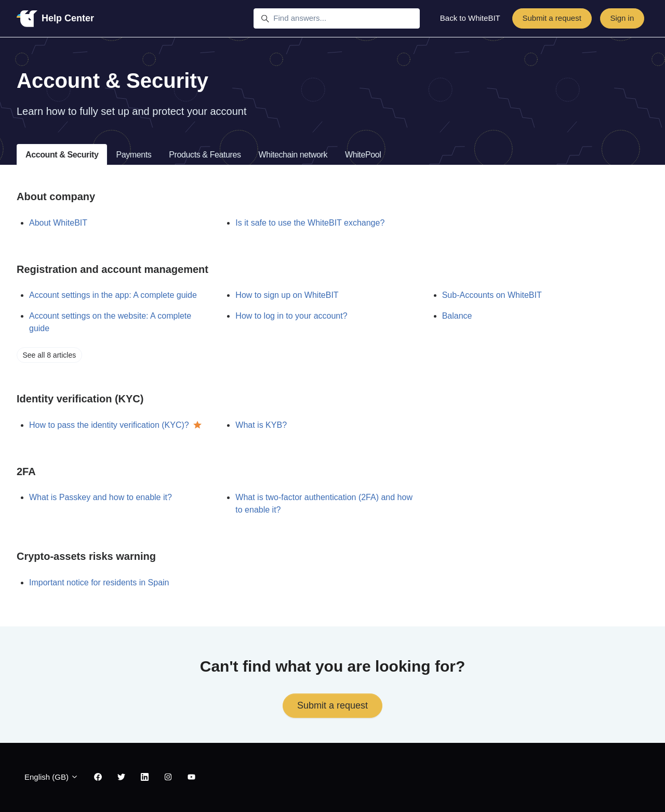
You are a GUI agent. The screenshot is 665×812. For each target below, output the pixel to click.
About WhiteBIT (58, 223)
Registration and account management (112, 269)
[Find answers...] (337, 19)
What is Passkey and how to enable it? (101, 497)
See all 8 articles (50, 355)
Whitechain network (293, 155)
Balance (457, 316)
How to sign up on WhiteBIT (287, 295)
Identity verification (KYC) (80, 399)
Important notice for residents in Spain (99, 582)
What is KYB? (261, 425)
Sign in (622, 18)
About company (56, 197)
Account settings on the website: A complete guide (110, 322)
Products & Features (205, 155)
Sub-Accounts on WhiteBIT (492, 295)
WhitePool (363, 155)
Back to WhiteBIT (470, 18)
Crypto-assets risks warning (86, 556)
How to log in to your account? (291, 316)
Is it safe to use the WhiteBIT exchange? (310, 223)
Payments (134, 155)
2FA (26, 472)
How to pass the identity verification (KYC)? (109, 425)
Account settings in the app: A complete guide (113, 295)
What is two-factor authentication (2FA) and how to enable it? (324, 503)
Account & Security (62, 155)
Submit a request (551, 18)
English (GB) (51, 777)
